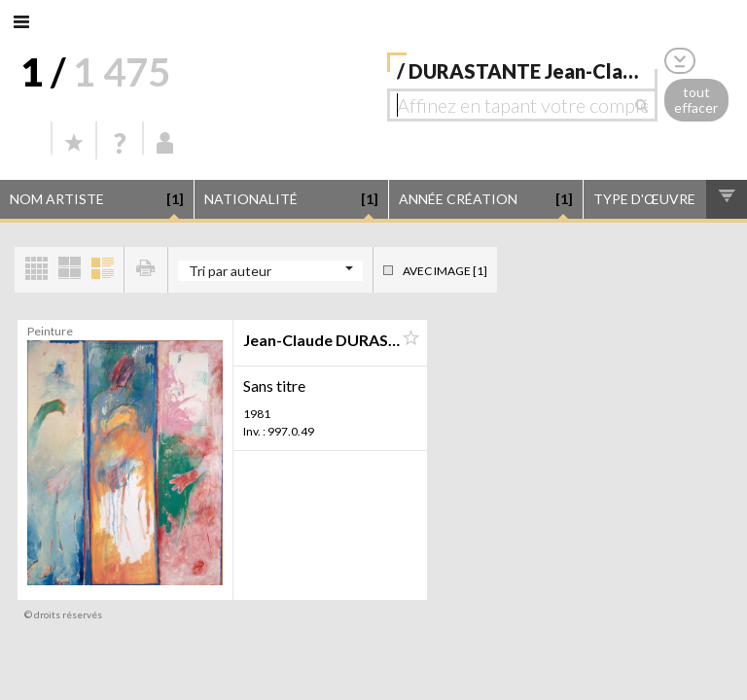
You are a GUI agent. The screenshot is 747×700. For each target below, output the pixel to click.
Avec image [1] (445, 271)
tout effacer (696, 100)
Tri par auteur (230, 271)
